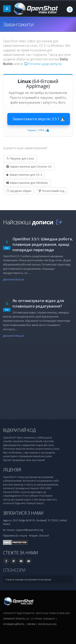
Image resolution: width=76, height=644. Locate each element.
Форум (33, 535)
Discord (44, 535)
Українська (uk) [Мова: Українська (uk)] (47, 624)
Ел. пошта (21, 535)
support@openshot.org (29, 530)
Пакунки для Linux (20, 158)
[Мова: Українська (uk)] (70, 10)
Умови (31, 624)
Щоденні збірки (19, 191)
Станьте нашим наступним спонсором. (28, 579)
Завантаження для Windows (27, 183)
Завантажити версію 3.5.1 (39, 119)
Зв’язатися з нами (23, 513)
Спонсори (14, 570)
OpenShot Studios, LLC (16, 619)
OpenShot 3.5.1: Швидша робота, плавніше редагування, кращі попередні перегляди (43, 244)
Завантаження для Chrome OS (29, 167)
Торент (32, 130)
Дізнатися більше (13, 279)
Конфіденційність (14, 624)
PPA (42, 130)
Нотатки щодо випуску (43, 64)
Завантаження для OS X (24, 175)
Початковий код (51, 191)
